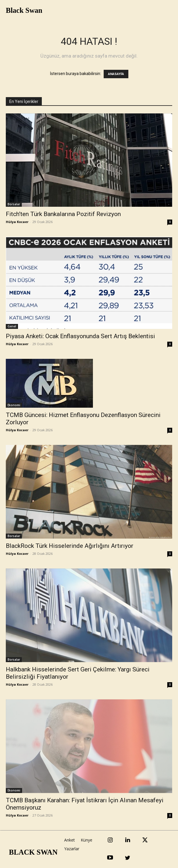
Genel (12, 326)
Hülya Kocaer (17, 222)
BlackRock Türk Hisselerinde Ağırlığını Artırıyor (70, 546)
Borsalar (14, 204)
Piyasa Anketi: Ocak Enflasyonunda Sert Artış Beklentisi (80, 336)
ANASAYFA (116, 74)
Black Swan (24, 10)
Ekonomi (14, 405)
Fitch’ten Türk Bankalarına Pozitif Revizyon (63, 214)
